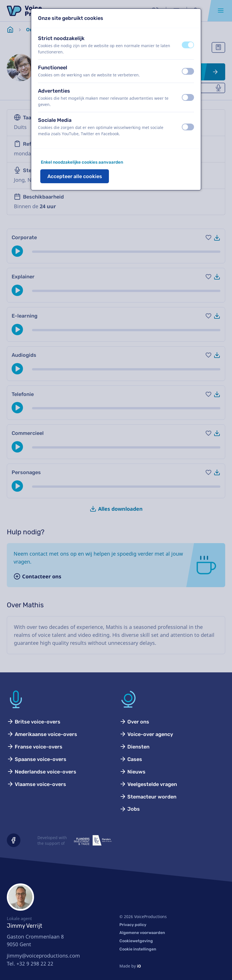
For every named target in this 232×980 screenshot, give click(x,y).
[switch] (188, 45)
